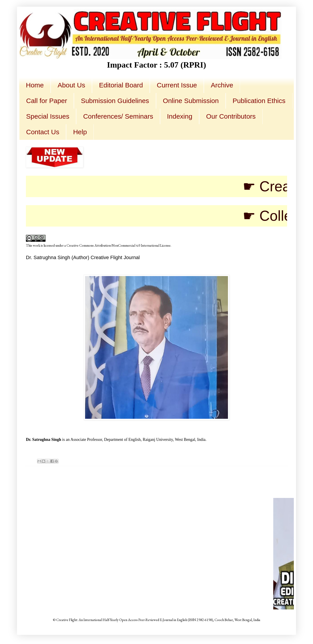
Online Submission (191, 101)
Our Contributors (231, 116)
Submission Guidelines (115, 101)
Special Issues (48, 116)
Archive (222, 85)
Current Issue (177, 85)
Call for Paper (47, 101)
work (37, 245)
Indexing (180, 116)
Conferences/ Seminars (118, 116)
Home (35, 85)
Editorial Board (121, 85)
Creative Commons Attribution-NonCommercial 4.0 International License (119, 245)
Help (80, 132)
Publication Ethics (259, 101)
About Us (71, 85)
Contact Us (43, 132)
